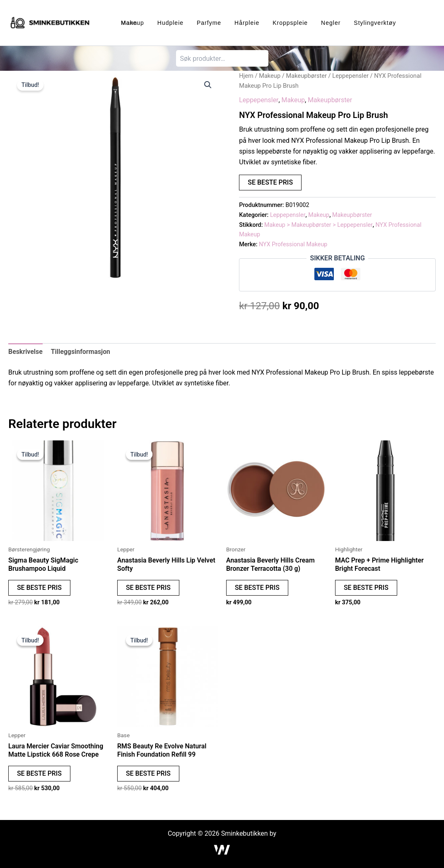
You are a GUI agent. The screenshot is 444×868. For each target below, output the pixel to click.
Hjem (246, 76)
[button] (208, 85)
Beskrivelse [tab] (25, 352)
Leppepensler (351, 76)
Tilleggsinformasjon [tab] (81, 352)
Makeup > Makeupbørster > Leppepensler (319, 225)
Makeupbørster (307, 76)
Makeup (270, 76)
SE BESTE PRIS (270, 182)
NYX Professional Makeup (293, 244)
